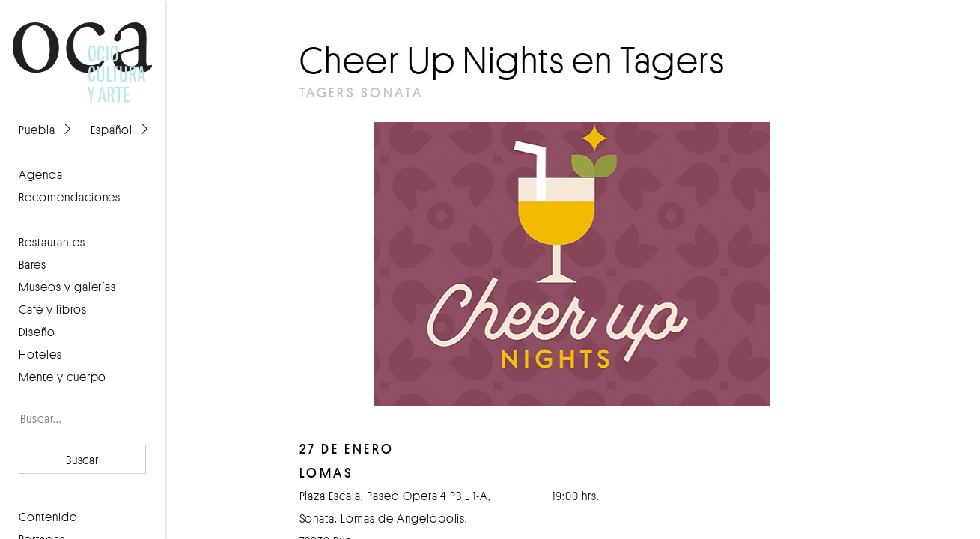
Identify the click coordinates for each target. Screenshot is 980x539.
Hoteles (40, 354)
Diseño (37, 332)
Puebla (37, 130)
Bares (33, 264)
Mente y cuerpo (63, 377)
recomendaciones (70, 197)
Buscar (83, 460)
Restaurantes (52, 242)
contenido (48, 517)
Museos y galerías (67, 287)
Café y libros (53, 309)
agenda (41, 174)
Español (112, 130)
